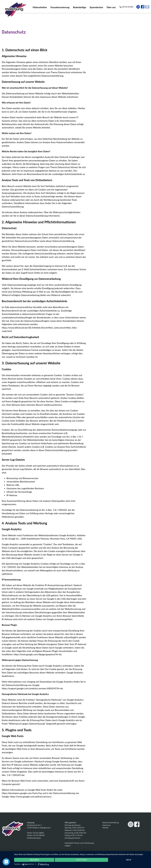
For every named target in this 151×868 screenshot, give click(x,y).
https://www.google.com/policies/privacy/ (31, 797)
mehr (129, 860)
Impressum (106, 825)
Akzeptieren (81, 860)
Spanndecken (96, 7)
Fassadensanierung (60, 7)
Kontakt (105, 828)
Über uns (111, 7)
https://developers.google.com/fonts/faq (22, 793)
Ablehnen (34, 860)
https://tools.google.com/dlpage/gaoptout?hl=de (38, 654)
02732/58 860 (126, 7)
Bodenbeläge (80, 7)
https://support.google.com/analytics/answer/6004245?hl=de (32, 688)
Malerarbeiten (40, 7)
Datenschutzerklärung (111, 823)
